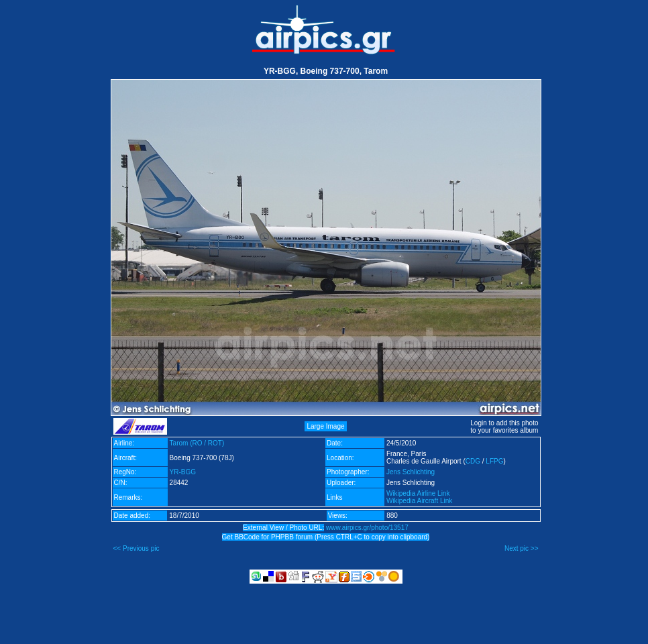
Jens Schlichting (411, 472)
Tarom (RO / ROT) (197, 443)
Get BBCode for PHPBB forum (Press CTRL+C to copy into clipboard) (326, 537)
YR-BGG (183, 472)
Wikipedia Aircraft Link (419, 501)
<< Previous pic (137, 548)
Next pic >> (522, 548)
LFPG (494, 461)
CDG (473, 461)
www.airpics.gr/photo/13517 (367, 528)
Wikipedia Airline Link (418, 493)
